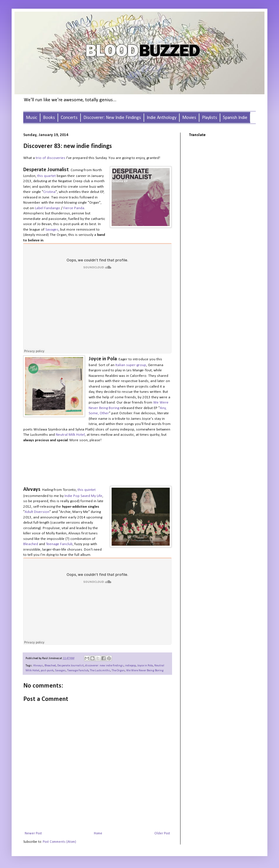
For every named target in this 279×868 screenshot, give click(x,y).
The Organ (118, 671)
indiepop (130, 666)
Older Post (162, 833)
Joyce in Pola (145, 666)
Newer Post (33, 833)
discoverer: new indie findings (104, 666)
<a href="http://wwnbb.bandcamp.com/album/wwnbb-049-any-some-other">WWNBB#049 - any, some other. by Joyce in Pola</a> (97, 464)
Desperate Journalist (70, 666)
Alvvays (38, 666)
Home (98, 833)
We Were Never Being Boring (145, 671)
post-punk (47, 671)
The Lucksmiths (100, 671)
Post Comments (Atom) (59, 842)
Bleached (50, 666)
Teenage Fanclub (78, 671)
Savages (60, 671)
